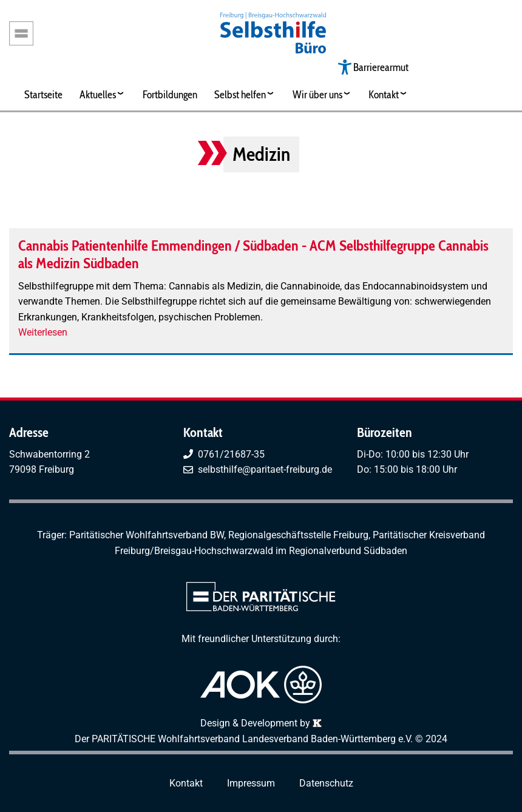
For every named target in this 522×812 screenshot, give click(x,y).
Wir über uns (317, 94)
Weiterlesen (43, 332)
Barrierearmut (381, 67)
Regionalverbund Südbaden (348, 551)
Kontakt (384, 94)
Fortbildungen (170, 94)
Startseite (43, 94)
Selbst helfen (240, 94)
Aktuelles (98, 94)
